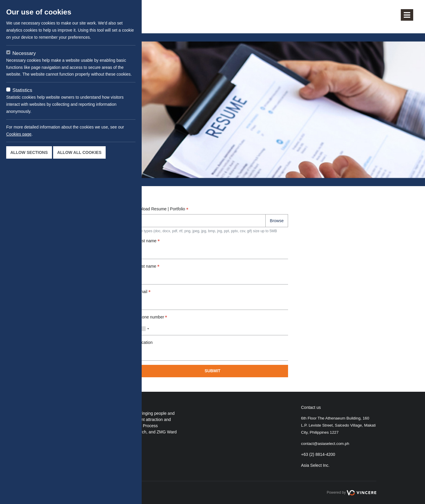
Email (144, 292)
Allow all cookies (79, 152)
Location (145, 342)
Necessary (24, 53)
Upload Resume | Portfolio (163, 209)
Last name (148, 266)
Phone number (152, 317)
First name (148, 241)
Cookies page (19, 134)
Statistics (22, 90)
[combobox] (144, 329)
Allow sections (29, 152)
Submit (212, 371)
